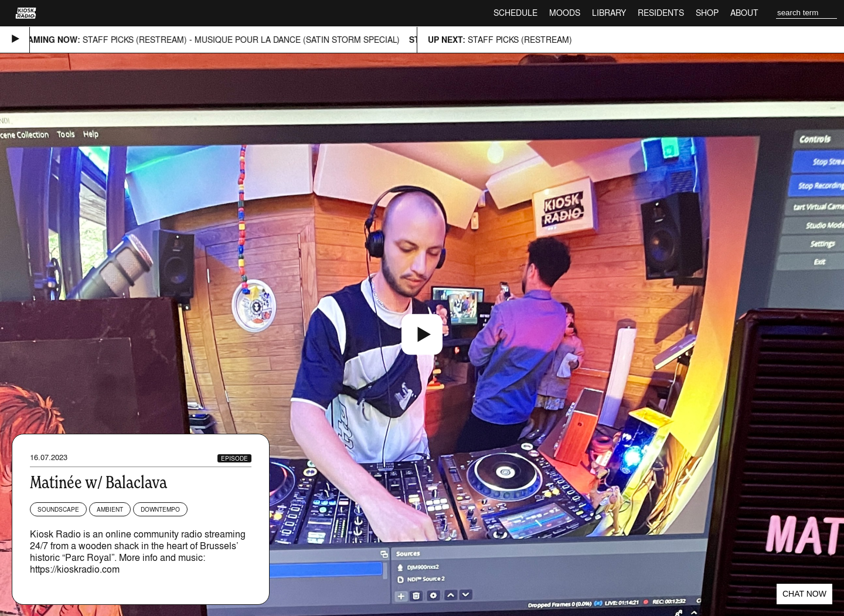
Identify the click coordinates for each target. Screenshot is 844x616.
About (744, 13)
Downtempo (160, 509)
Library (609, 13)
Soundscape (58, 509)
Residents (661, 13)
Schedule (515, 13)
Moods (565, 13)
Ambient (110, 509)
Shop (707, 13)
